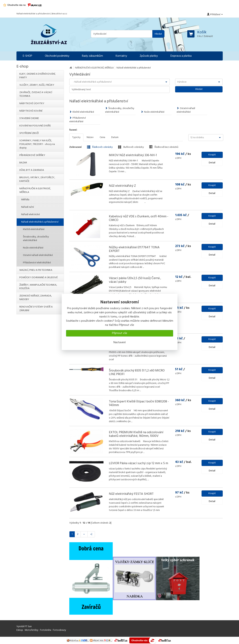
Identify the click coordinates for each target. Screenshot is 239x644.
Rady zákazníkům (92, 56)
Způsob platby (149, 56)
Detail (212, 163)
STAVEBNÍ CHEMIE (29, 118)
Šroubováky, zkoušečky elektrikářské (120, 110)
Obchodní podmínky (57, 56)
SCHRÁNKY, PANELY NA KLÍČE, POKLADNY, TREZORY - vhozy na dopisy (37, 144)
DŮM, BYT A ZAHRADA (32, 170)
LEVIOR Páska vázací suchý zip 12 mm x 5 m (138, 463)
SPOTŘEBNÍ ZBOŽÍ (29, 133)
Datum (115, 137)
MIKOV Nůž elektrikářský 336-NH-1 (133, 155)
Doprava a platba (181, 56)
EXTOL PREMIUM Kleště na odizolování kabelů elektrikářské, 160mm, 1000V (136, 434)
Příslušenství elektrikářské (78, 120)
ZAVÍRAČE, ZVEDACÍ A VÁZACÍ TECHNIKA (36, 94)
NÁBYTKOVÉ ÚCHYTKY (32, 103)
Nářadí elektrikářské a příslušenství (40, 222)
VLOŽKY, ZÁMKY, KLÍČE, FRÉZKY (37, 85)
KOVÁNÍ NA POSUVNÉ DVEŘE (35, 126)
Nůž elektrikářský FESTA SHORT (131, 494)
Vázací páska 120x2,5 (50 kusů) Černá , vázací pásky (135, 280)
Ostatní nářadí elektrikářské (186, 110)
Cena (102, 137)
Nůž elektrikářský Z (122, 186)
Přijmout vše (120, 333)
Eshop (20, 630)
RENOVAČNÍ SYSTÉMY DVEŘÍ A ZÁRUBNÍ (36, 309)
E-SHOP (28, 56)
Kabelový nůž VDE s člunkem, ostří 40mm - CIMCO (139, 218)
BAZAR (23, 163)
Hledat (158, 34)
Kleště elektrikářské (82, 112)
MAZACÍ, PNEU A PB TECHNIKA (36, 270)
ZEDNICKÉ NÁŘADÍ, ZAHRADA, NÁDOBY (36, 298)
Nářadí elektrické (30, 215)
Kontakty (121, 56)
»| (91, 534)
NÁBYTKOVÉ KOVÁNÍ (31, 111)
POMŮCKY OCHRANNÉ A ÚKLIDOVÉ (39, 278)
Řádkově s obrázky (100, 147)
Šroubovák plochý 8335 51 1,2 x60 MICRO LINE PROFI (137, 372)
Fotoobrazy (59, 630)
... (125, 172)
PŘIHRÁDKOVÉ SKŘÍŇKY (32, 155)
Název (90, 137)
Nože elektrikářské (153, 112)
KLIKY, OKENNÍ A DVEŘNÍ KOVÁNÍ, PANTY (37, 76)
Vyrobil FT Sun (24, 627)
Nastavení (119, 342)
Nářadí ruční (28, 207)
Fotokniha (46, 630)
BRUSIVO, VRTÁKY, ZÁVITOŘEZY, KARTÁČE (37, 179)
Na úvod (71, 68)
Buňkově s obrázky (131, 147)
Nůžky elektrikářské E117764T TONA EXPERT (134, 249)
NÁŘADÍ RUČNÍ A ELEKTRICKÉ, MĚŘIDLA (94, 68)
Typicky (76, 137)
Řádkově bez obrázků (164, 147)
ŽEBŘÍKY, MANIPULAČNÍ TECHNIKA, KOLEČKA (38, 287)
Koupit (212, 155)
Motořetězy (31, 630)
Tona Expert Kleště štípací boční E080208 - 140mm (139, 403)
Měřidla (25, 200)
